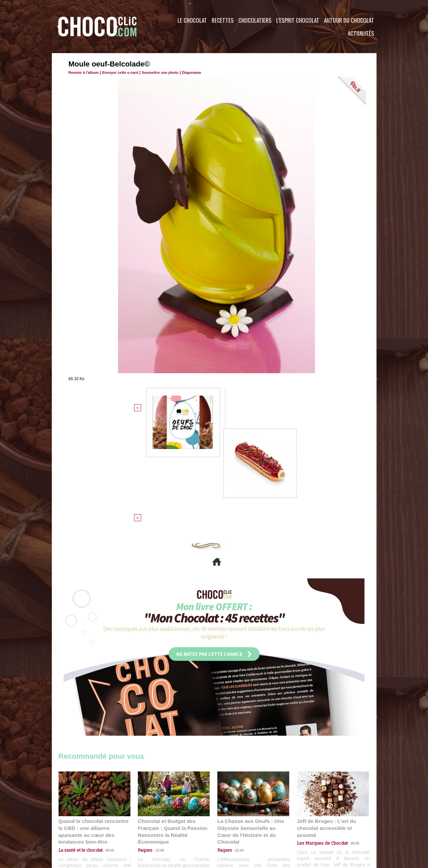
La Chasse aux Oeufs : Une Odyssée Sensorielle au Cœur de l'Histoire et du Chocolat (250, 718)
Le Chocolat (192, 20)
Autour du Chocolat (349, 20)
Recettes (223, 20)
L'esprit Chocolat (298, 20)
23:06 (157, 740)
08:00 (349, 727)
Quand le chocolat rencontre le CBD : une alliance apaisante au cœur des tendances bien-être (94, 718)
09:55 (105, 733)
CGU (147, 828)
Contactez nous (79, 828)
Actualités (361, 33)
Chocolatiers (255, 20)
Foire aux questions (317, 828)
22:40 (237, 733)
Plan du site (233, 828)
